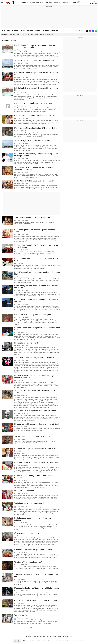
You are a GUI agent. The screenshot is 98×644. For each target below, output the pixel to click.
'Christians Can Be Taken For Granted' (29, 503)
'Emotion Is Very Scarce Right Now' (28, 562)
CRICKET (30, 31)
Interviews (35, 34)
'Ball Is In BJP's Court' (23, 615)
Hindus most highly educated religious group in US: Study (37, 424)
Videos (60, 636)
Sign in (96, 1)
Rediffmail (25, 3)
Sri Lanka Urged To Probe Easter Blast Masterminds (35, 141)
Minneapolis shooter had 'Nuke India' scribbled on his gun (37, 588)
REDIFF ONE (54, 31)
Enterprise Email (42, 3)
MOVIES (23, 31)
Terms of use (75, 641)
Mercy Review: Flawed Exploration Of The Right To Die (36, 128)
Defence (12, 34)
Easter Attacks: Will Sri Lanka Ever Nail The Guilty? (34, 181)
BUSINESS (15, 31)
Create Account (93, 3)
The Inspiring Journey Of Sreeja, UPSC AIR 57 (32, 436)
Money (32, 3)
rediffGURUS (66, 3)
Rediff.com (28, 641)
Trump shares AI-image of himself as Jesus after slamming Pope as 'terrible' (34, 168)
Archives (50, 34)
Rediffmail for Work (31, 636)
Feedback (63, 641)
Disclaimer (44, 641)
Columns (26, 34)
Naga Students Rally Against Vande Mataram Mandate (36, 411)
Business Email (55, 3)
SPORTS (37, 31)
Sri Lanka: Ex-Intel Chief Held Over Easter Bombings (35, 60)
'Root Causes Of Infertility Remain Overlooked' (32, 217)
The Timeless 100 (67, 636)
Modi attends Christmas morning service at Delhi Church (37, 462)
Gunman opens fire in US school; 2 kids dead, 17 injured (36, 600)
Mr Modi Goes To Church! (24, 491)
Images (19, 34)
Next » (31, 628)
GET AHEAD (45, 31)
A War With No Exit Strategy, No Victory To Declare (34, 358)
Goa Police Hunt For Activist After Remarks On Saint (35, 116)
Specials (43, 34)
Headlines (5, 34)
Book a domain (41, 636)
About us (69, 641)
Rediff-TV (75, 3)
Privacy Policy (51, 641)
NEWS (9, 31)
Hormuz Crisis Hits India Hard (26, 343)
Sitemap (58, 641)
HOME (3, 31)
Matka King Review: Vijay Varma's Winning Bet (33, 315)
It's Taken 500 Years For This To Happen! (30, 533)
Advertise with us (36, 641)
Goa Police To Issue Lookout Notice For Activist (33, 103)
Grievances (82, 641)
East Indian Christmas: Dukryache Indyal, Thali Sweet (35, 550)
